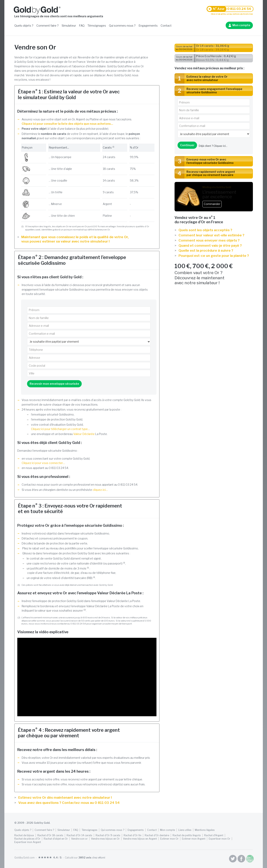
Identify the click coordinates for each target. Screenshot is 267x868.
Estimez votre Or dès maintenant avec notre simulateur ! (65, 797)
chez (92, 858)
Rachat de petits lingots (187, 835)
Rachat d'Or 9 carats (108, 835)
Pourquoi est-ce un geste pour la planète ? (214, 256)
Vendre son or (79, 839)
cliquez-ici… (100, 490)
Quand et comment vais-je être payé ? (210, 246)
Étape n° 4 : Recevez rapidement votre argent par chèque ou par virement (69, 733)
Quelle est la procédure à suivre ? (206, 250)
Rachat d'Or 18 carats (50, 835)
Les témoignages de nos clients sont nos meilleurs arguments (59, 16)
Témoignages (97, 26)
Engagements (148, 26)
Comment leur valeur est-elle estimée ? (211, 235)
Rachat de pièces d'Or (27, 839)
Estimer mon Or (169, 839)
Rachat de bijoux (24, 835)
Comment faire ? (48, 26)
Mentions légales (205, 830)
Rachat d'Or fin (133, 835)
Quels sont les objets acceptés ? (205, 230)
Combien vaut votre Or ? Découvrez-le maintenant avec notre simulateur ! (214, 274)
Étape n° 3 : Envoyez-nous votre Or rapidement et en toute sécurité (70, 509)
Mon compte (241, 25)
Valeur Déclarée (84, 434)
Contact (166, 26)
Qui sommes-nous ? (122, 26)
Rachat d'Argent (214, 835)
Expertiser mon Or (219, 839)
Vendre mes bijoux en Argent (140, 839)
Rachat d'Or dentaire (157, 835)
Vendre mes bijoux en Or (105, 839)
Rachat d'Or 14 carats (79, 835)
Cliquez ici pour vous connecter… (43, 463)
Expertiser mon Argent (28, 842)
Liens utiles (185, 830)
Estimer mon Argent (194, 839)
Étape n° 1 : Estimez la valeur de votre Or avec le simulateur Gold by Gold (69, 95)
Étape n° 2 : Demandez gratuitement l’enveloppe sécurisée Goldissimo (72, 260)
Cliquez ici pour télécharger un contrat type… (60, 429)
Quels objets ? (24, 26)
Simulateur (69, 26)
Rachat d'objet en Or (56, 839)
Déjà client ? (213, 146)
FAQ (82, 26)
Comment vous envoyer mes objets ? (209, 240)
